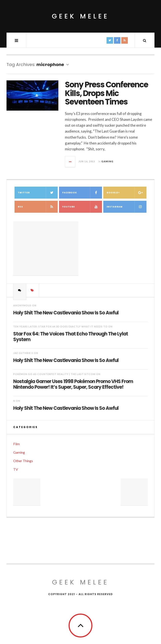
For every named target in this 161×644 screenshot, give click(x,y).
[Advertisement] (46, 249)
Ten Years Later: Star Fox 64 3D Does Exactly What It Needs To (60, 326)
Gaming (107, 161)
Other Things (23, 461)
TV (16, 469)
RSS (38, 207)
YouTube (82, 207)
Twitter (38, 193)
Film (16, 444)
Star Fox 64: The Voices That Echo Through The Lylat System (71, 337)
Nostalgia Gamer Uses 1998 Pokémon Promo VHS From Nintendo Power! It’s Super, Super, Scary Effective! (73, 384)
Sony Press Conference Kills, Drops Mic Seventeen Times (106, 93)
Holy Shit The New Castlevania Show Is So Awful (66, 313)
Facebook (82, 193)
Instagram (126, 207)
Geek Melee (80, 16)
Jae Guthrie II (23, 353)
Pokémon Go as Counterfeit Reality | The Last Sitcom (54, 374)
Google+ (126, 193)
